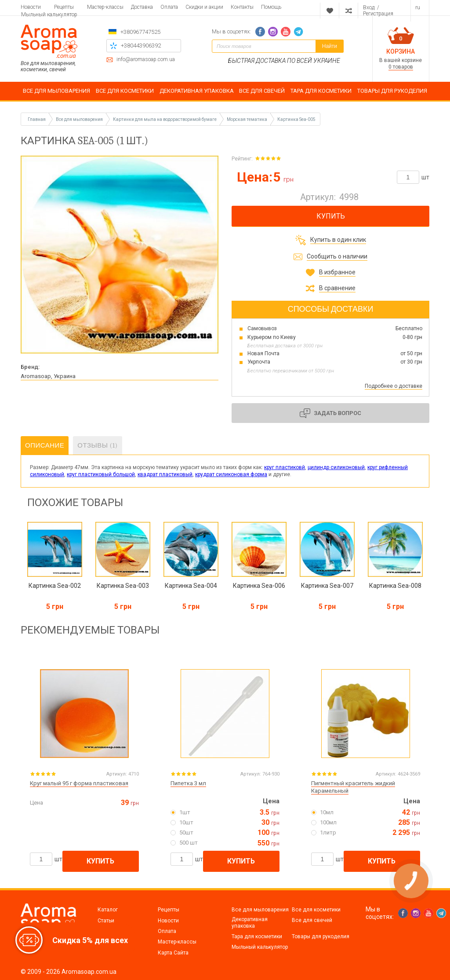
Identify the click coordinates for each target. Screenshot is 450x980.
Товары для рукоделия (321, 936)
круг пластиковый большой (101, 474)
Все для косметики (316, 910)
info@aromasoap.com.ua (146, 60)
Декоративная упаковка (250, 922)
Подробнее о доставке (394, 386)
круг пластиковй (285, 467)
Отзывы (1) (97, 445)
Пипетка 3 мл (188, 783)
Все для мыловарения (260, 910)
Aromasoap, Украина (48, 376)
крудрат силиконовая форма (231, 474)
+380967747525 (140, 32)
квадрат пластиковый (165, 474)
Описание (45, 445)
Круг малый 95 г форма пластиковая (79, 783)
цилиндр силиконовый (336, 467)
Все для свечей (312, 920)
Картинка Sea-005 (296, 119)
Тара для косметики (257, 936)
